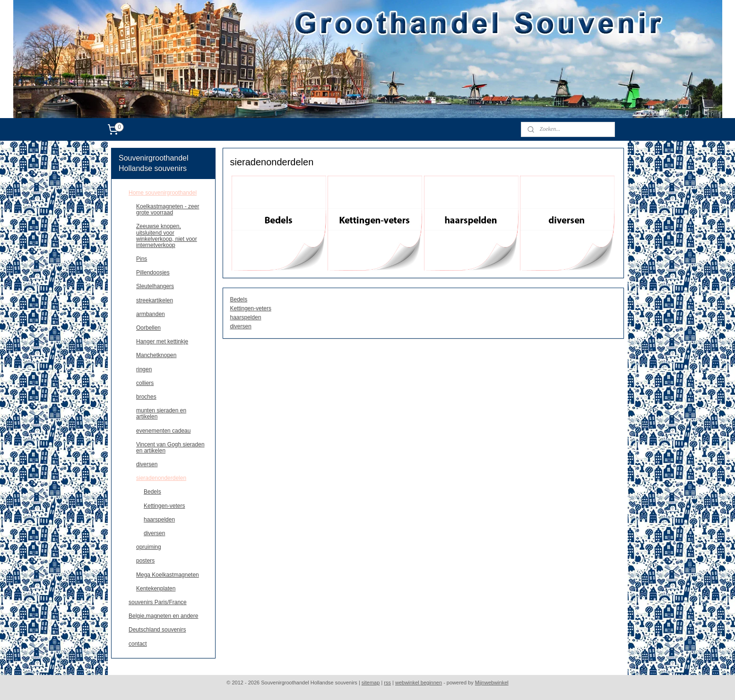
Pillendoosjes (153, 273)
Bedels (239, 299)
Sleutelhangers (155, 286)
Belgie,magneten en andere (163, 616)
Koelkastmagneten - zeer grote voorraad (168, 209)
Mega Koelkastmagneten (168, 575)
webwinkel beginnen (419, 683)
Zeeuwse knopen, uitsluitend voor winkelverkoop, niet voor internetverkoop (167, 236)
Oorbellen (148, 328)
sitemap (371, 683)
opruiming (149, 547)
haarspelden (246, 317)
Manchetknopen (156, 355)
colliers (145, 383)
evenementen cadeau (163, 431)
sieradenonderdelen (161, 478)
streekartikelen (155, 300)
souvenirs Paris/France (158, 602)
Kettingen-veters (251, 308)
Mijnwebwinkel (492, 683)
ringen (144, 369)
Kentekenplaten (156, 589)
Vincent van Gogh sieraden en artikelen (170, 448)
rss (387, 683)
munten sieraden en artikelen (161, 414)
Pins (142, 259)
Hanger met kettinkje (162, 341)
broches (146, 397)
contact (138, 644)
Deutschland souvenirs (157, 630)
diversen (241, 326)
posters (145, 561)
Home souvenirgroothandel (163, 193)
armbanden (151, 314)
